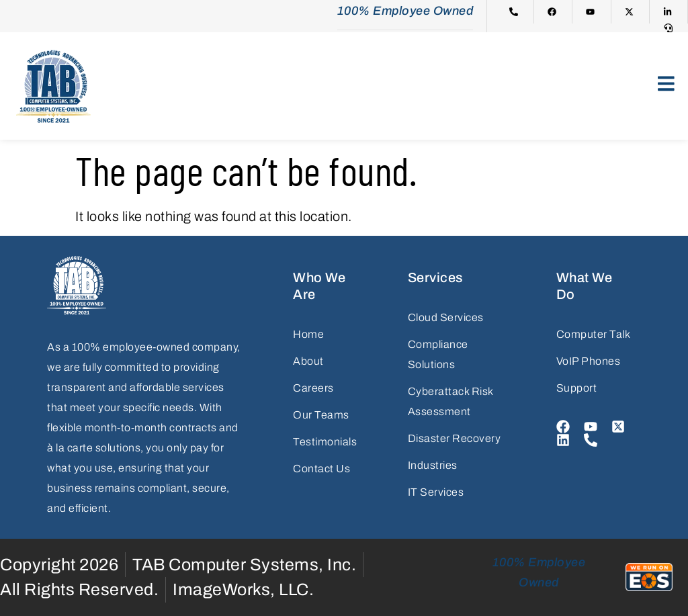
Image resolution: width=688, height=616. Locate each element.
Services (435, 277)
